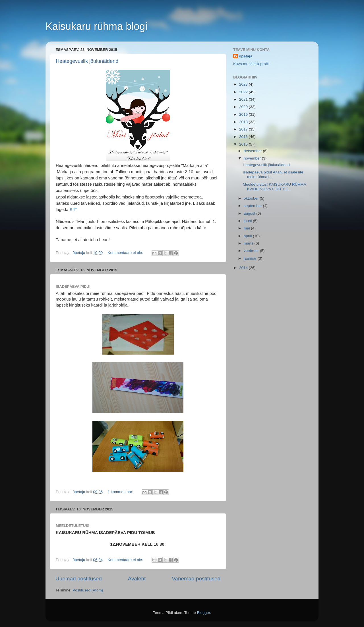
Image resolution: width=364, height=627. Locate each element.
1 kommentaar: (121, 492)
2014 (244, 268)
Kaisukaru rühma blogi (96, 26)
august (250, 213)
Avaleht (137, 579)
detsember (253, 151)
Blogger (203, 613)
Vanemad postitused (196, 579)
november (253, 158)
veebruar (252, 251)
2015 (244, 144)
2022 (244, 92)
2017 (244, 129)
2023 (244, 84)
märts (249, 243)
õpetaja (246, 56)
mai (247, 228)
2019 (244, 114)
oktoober (252, 198)
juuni (248, 221)
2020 (244, 107)
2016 (244, 137)
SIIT (74, 210)
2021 (244, 99)
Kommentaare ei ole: (126, 253)
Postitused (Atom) (88, 590)
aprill (248, 236)
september (253, 206)
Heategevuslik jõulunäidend (87, 61)
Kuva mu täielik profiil (251, 64)
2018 (244, 122)
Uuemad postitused (79, 579)
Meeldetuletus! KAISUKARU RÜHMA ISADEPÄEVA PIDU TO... (274, 187)
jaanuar (251, 258)
